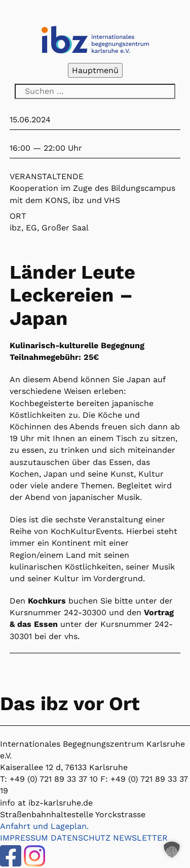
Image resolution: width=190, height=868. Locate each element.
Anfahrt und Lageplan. (44, 826)
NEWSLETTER (140, 838)
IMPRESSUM (24, 838)
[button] (172, 850)
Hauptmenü (95, 70)
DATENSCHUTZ (81, 838)
